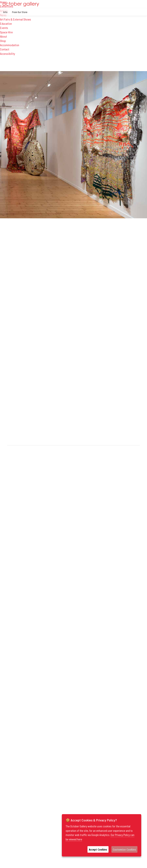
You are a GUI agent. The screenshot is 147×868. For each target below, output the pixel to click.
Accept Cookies (98, 849)
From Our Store (20, 12)
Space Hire (6, 32)
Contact (5, 49)
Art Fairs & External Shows (16, 19)
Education (6, 23)
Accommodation (10, 45)
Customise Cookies (124, 849)
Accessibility (8, 54)
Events (4, 28)
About (3, 36)
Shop (3, 41)
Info (5, 12)
